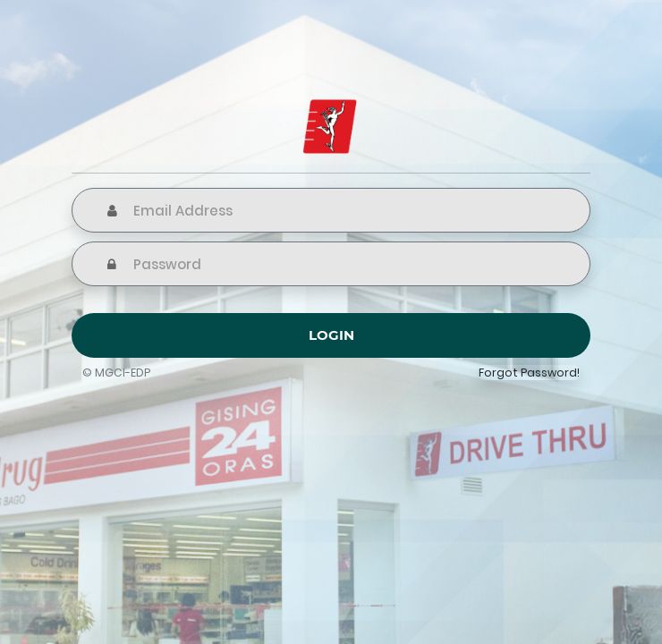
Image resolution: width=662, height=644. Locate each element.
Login (331, 335)
